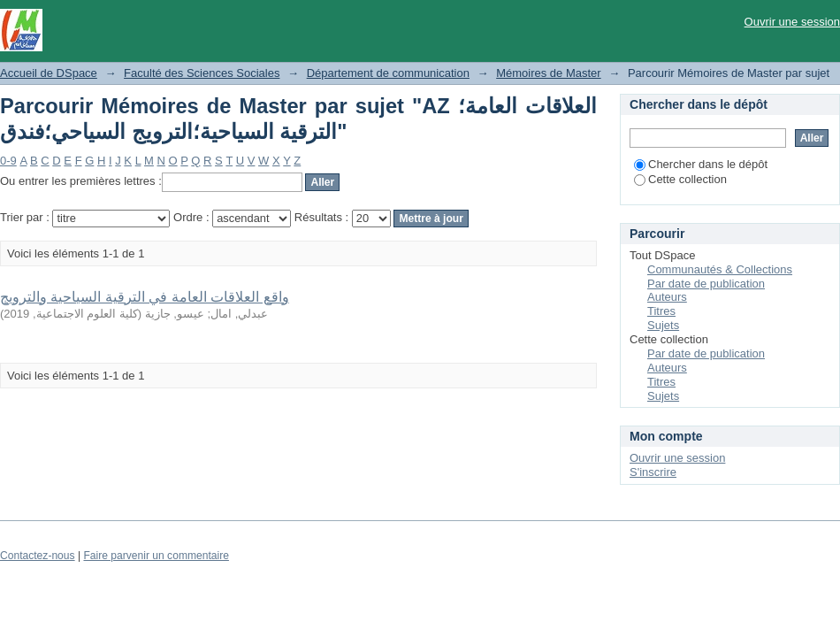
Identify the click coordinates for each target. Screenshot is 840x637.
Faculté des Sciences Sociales (202, 73)
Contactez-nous (38, 556)
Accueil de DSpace (49, 73)
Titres (661, 311)
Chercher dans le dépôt (701, 164)
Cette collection (680, 179)
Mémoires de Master (548, 73)
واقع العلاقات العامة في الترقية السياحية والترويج (145, 297)
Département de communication (388, 73)
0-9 (8, 161)
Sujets (663, 325)
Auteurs (667, 297)
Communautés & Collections (720, 269)
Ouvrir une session (792, 22)
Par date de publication (706, 284)
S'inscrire (653, 472)
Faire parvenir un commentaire (156, 556)
